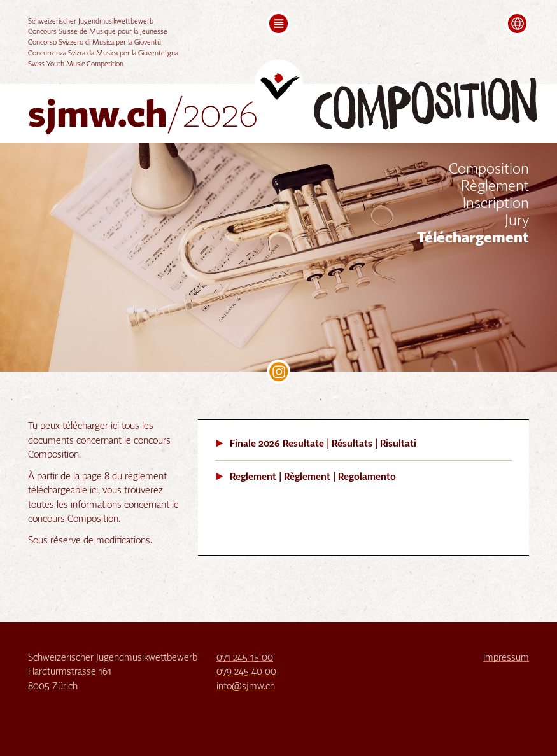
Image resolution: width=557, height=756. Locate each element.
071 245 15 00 (245, 658)
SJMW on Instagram (279, 372)
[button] (279, 24)
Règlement (495, 187)
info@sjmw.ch (246, 686)
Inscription (496, 204)
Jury (517, 221)
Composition (489, 170)
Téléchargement (473, 239)
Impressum (506, 658)
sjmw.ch (143, 117)
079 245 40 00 (246, 672)
